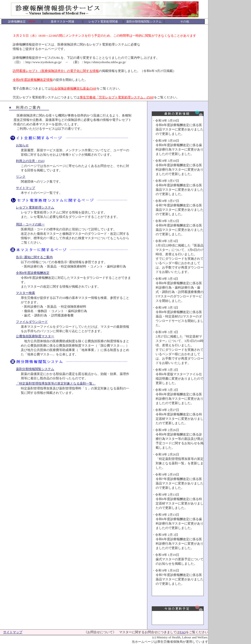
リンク (21, 177)
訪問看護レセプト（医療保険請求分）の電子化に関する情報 (56, 71)
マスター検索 (25, 293)
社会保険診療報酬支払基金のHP (74, 88)
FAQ (183, 632)
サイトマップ (25, 188)
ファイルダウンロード (32, 322)
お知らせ (22, 145)
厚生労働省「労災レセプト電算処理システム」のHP (117, 97)
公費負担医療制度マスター (35, 336)
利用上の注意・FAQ (30, 161)
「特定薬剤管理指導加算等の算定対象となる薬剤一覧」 (56, 383)
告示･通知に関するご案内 (34, 257)
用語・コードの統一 (30, 224)
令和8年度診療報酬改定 (33, 273)
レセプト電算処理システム (35, 207)
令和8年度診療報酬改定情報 (33, 80)
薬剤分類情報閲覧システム (35, 369)
